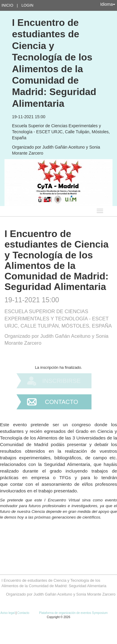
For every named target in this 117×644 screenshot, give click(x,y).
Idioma (108, 4)
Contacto (61, 402)
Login (27, 5)
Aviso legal (8, 613)
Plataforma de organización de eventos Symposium (73, 613)
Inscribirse (61, 381)
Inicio (7, 5)
